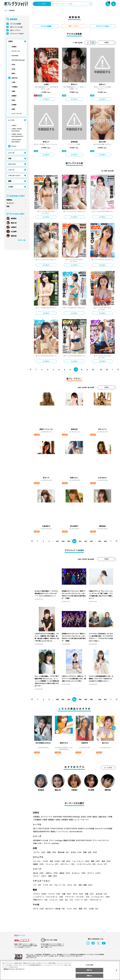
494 (80, 699)
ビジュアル (12, 164)
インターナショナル (86, 864)
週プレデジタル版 (16, 27)
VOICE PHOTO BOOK (83, 840)
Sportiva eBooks (75, 831)
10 (93, 370)
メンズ (72, 909)
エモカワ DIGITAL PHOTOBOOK (16, 141)
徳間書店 (14, 96)
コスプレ (40, 852)
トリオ (48, 885)
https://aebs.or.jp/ (31, 957)
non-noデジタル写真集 (102, 828)
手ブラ (39, 909)
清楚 (38, 876)
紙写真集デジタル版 (41, 840)
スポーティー (67, 864)
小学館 (13, 82)
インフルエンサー (100, 897)
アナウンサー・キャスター (77, 897)
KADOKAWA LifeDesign (18, 60)
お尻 (66, 861)
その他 (10, 187)
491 (100, 541)
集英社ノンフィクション (59, 831)
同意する (89, 976)
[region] (60, 970)
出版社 (10, 41)
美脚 (95, 861)
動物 (83, 909)
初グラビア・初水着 (55, 909)
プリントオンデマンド (100, 840)
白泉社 (13, 100)
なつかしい (79, 873)
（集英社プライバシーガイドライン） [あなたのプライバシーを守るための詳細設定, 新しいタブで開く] (14, 969)
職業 (10, 181)
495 (86, 699)
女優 (66, 894)
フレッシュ (52, 864)
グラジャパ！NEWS (17, 34)
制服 (52, 852)
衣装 (10, 158)
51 (101, 370)
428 (63, 541)
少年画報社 (15, 87)
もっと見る (108, 767)
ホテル (72, 885)
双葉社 (13, 109)
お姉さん (52, 873)
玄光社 (13, 64)
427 (57, 541)
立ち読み (46, 99)
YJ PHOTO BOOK (56, 828)
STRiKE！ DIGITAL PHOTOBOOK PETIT (17, 135)
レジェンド (57, 900)
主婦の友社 (15, 78)
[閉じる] (117, 970)
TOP (6, 11)
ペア (38, 885)
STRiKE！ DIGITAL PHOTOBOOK (17, 130)
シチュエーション (14, 175)
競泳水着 (63, 852)
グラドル (40, 894)
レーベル (11, 120)
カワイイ (94, 873)
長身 (105, 861)
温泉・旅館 (85, 885)
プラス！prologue (55, 840)
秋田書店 (14, 47)
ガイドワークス (16, 51)
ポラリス (47, 843)
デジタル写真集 (16, 24)
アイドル (54, 894)
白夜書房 (14, 105)
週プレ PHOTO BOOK (41, 828)
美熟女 (65, 873)
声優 (89, 894)
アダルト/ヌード (95, 900)
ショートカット (80, 861)
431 (80, 541)
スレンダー (41, 861)
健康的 (39, 864)
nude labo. (55, 843)
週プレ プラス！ (16, 30)
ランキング (10, 203)
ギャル (102, 864)
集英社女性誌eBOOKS (41, 831)
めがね (76, 852)
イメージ (11, 170)
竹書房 (13, 91)
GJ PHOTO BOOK (69, 828)
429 (69, 541)
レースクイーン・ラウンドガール (49, 897)
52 (107, 370)
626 (100, 699)
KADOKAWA (15, 56)
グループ (60, 885)
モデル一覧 (21, 240)
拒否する (89, 970)
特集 (8, 206)
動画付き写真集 (69, 840)
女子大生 (101, 894)
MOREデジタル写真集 (85, 828)
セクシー (108, 873)
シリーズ (11, 153)
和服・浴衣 (90, 852)
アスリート (81, 900)
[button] (114, 728)
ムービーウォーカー (17, 114)
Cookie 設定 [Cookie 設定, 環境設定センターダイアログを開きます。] (89, 965)
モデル (78, 894)
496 (91, 699)
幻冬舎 (13, 69)
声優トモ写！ (38, 843)
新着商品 (9, 200)
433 (91, 541)
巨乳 (55, 861)
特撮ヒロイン (41, 900)
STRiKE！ (14, 125)
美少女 (39, 873)
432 (86, 541)
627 (105, 699)
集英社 (13, 73)
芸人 (69, 900)
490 (57, 699)
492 (105, 541)
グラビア (14, 146)
